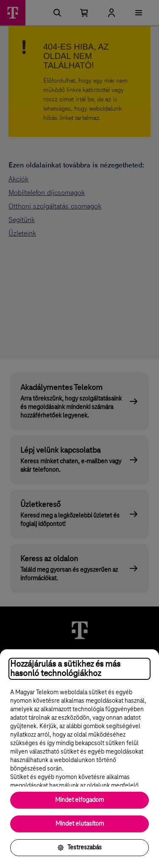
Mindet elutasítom (80, 824)
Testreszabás (79, 848)
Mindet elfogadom (79, 800)
